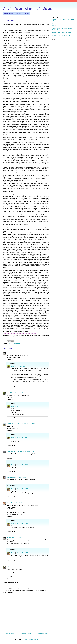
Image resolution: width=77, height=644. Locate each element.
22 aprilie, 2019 (20, 503)
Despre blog (19, 13)
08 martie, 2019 (21, 477)
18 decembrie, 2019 (16, 538)
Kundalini (27, 13)
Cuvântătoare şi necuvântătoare (28, 9)
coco (8, 353)
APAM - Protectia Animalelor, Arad (62, 35)
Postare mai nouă (9, 634)
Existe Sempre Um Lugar (14, 451)
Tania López (10, 393)
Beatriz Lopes (11, 503)
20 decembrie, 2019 (22, 437)
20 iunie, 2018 (21, 406)
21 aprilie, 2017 (21, 366)
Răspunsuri (12, 363)
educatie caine (16, 344)
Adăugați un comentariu (11, 583)
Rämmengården (12, 477)
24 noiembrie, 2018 (30, 424)
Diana (13, 366)
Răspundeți (10, 359)
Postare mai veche (43, 634)
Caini (10, 344)
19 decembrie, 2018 (28, 451)
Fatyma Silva (11, 567)
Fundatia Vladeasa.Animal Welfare (62, 33)
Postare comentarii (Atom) (30, 639)
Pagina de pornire (9, 13)
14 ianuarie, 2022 (20, 567)
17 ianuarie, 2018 (19, 393)
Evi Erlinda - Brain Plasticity (15, 424)
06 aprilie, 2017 (14, 353)
